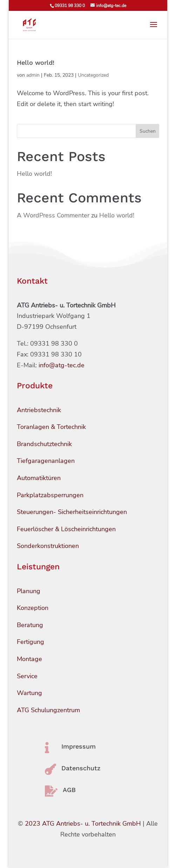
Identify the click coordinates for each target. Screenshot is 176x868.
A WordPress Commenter (53, 215)
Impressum (79, 746)
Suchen (148, 131)
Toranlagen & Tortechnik (51, 427)
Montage (29, 659)
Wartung (29, 693)
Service (27, 676)
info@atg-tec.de (62, 365)
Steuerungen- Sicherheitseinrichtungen (72, 512)
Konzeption (33, 608)
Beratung (30, 625)
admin (33, 75)
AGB (69, 790)
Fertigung (31, 642)
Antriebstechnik (39, 410)
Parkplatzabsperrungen (50, 495)
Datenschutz (81, 768)
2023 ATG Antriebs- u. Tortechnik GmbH (83, 824)
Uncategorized (93, 75)
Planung (29, 591)
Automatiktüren (39, 478)
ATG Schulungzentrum (48, 710)
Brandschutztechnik (44, 444)
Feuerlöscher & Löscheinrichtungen (66, 529)
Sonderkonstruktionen (48, 546)
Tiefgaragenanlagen (46, 461)
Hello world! (36, 63)
